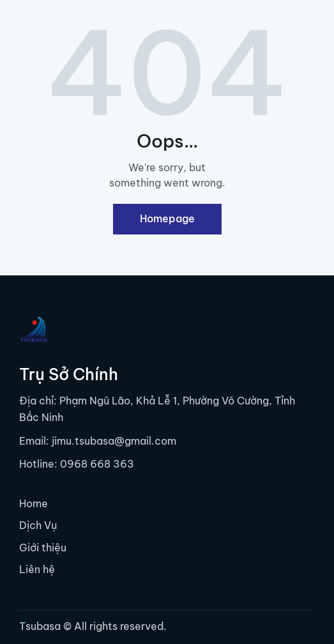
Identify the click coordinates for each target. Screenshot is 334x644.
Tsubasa (40, 626)
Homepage (167, 218)
